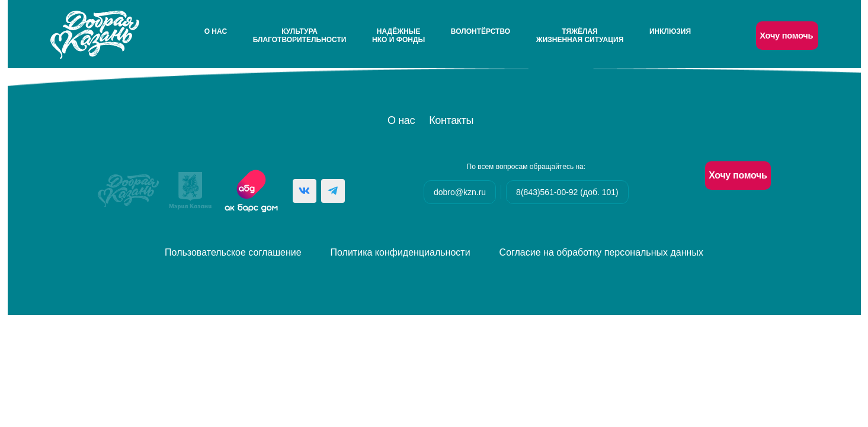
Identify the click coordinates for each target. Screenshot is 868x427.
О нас (216, 31)
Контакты (451, 120)
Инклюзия (670, 31)
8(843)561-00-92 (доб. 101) (567, 192)
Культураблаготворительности (300, 36)
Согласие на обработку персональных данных (601, 252)
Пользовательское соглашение (233, 252)
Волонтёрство (481, 31)
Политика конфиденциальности (401, 252)
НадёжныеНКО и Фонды (398, 36)
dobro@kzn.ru (460, 192)
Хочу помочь (786, 36)
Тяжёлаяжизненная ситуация (580, 36)
